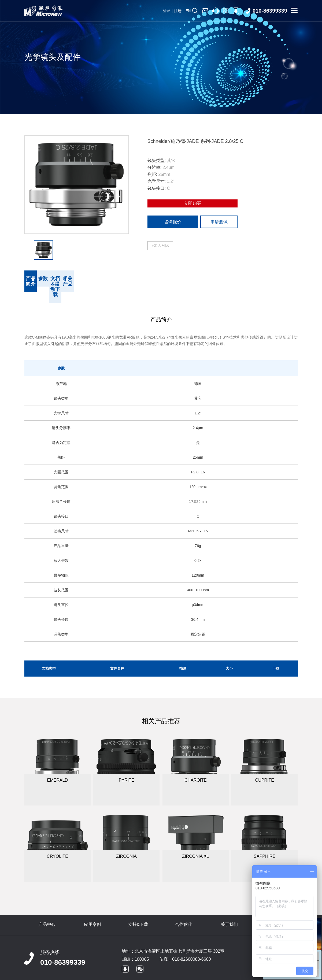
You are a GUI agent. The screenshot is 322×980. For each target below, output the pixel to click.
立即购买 (193, 203)
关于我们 (229, 908)
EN (188, 11)
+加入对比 (160, 246)
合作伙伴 (184, 908)
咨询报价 (173, 222)
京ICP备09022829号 (122, 974)
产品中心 (47, 908)
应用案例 (92, 908)
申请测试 (219, 222)
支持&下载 (138, 908)
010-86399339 (63, 946)
